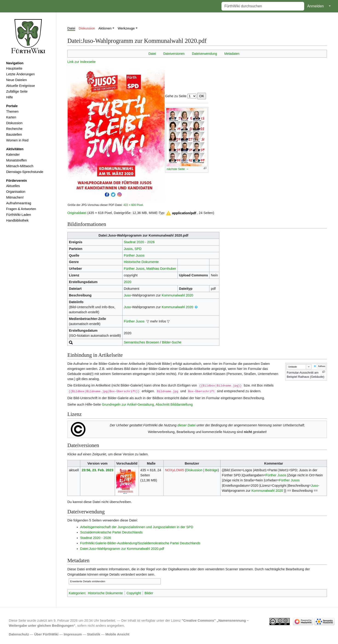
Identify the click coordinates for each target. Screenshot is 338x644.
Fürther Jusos (134, 255)
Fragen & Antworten (21, 209)
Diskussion (14, 123)
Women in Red (17, 140)
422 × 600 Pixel (133, 205)
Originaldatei (77, 213)
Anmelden (315, 6)
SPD (138, 249)
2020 (127, 282)
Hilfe (10, 97)
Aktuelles (13, 186)
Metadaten (232, 54)
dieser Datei (187, 425)
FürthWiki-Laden (19, 215)
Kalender (13, 155)
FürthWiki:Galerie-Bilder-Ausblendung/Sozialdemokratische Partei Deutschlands (140, 543)
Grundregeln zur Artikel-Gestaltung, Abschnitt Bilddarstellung (147, 404)
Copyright (134, 593)
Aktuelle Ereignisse (21, 86)
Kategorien (77, 593)
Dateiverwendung (205, 54)
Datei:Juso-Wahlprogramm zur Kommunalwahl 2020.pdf (122, 549)
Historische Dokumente (141, 262)
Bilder (149, 593)
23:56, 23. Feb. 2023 (97, 470)
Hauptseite (14, 68)
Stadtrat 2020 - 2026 (139, 242)
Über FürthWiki (46, 634)
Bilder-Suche (172, 342)
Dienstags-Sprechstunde (25, 172)
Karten (11, 117)
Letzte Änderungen (20, 74)
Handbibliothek (17, 220)
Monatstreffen (17, 160)
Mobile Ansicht (117, 634)
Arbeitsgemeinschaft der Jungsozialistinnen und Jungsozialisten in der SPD (137, 527)
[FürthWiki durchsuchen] (263, 6)
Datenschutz (19, 634)
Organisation (16, 192)
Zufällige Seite (17, 91)
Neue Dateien (17, 80)
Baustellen (14, 135)
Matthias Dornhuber (161, 269)
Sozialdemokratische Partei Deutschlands (112, 532)
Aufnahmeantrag (19, 203)
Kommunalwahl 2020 (177, 295)
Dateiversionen (174, 54)
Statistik (93, 634)
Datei (71, 28)
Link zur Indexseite (82, 62)
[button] (181, 213)
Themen (12, 111)
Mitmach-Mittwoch (20, 166)
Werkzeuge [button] (126, 28)
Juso (127, 295)
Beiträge (211, 470)
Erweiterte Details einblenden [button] (88, 581)
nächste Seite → (178, 169)
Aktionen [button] (105, 28)
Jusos (128, 249)
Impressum (73, 634)
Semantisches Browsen (141, 342)
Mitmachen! (15, 197)
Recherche (14, 129)
